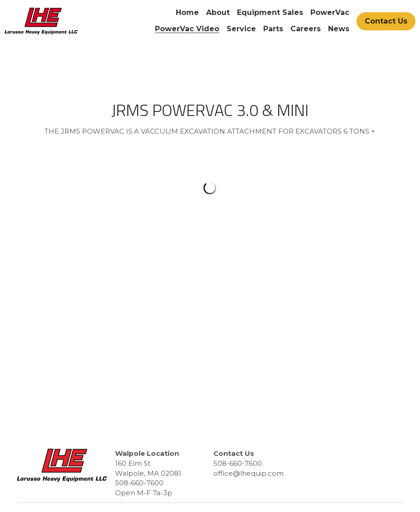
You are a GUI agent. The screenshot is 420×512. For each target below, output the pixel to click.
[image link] (41, 20)
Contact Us (386, 21)
